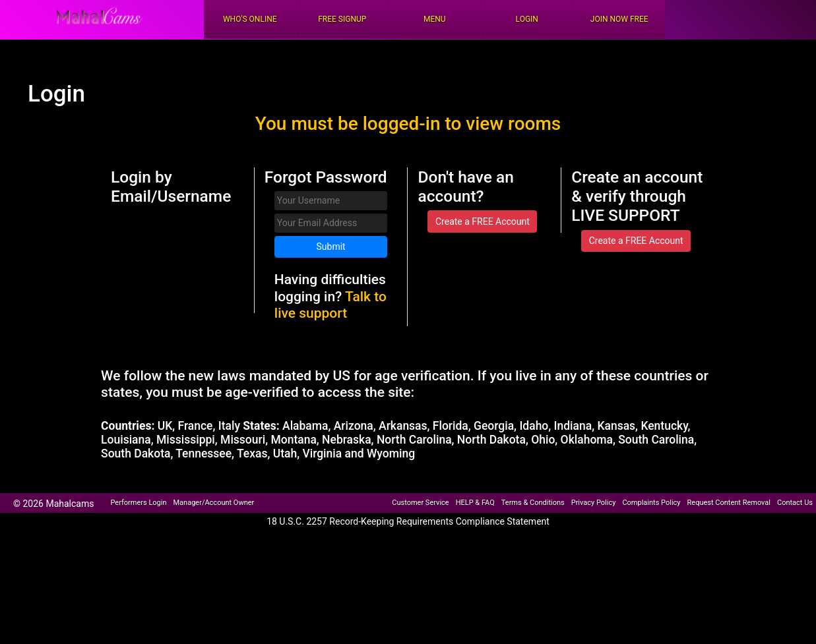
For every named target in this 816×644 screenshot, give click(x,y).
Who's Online (250, 19)
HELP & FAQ (475, 503)
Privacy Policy (594, 503)
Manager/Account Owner (214, 503)
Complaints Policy (651, 503)
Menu (435, 19)
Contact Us (795, 503)
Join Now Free (619, 19)
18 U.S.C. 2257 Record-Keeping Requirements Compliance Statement (408, 521)
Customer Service (420, 503)
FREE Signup (342, 19)
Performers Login (138, 503)
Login (527, 19)
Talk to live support (330, 305)
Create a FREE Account (483, 221)
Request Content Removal (729, 503)
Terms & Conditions (533, 503)
